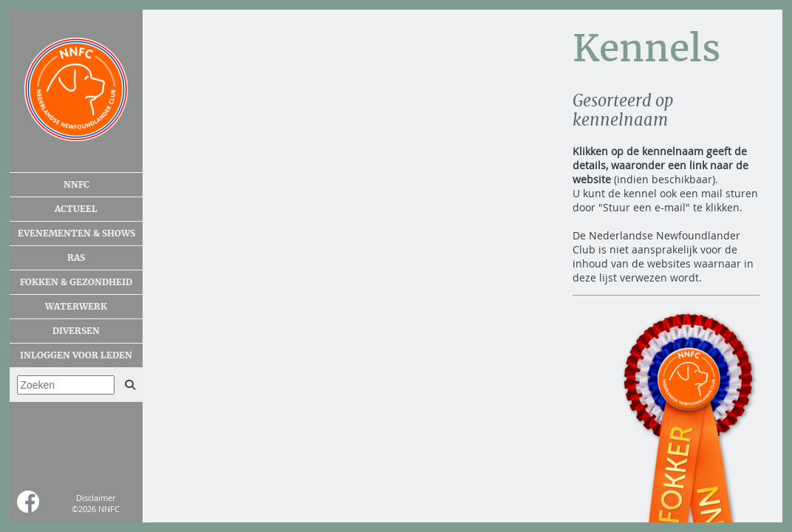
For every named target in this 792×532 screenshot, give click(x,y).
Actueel (76, 209)
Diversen (76, 331)
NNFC (76, 185)
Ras (76, 258)
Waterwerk (76, 307)
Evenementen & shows (76, 233)
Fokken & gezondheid (76, 282)
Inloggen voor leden (76, 355)
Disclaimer (96, 498)
